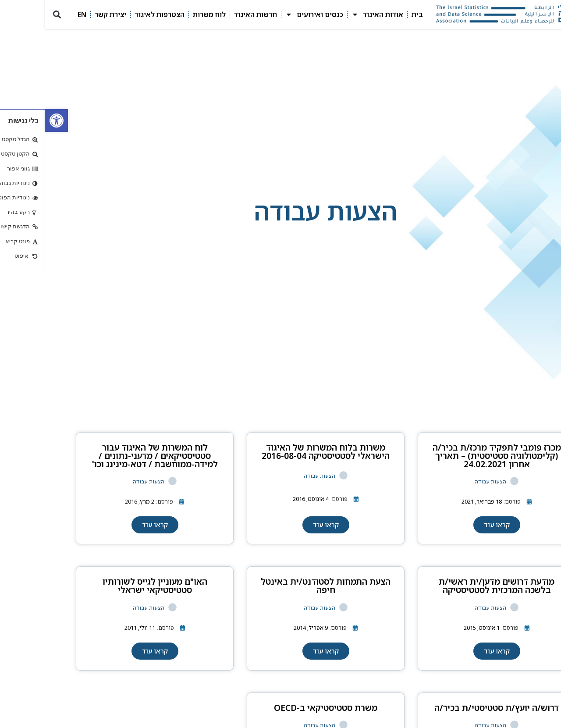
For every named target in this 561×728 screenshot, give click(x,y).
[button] (12, 15)
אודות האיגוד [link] (332, 14)
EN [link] (37, 14)
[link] (11, 121)
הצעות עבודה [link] (445, 481)
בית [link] (372, 14)
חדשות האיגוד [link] (210, 14)
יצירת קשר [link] (65, 14)
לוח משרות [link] (164, 14)
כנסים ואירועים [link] (269, 14)
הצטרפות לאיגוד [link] (114, 14)
